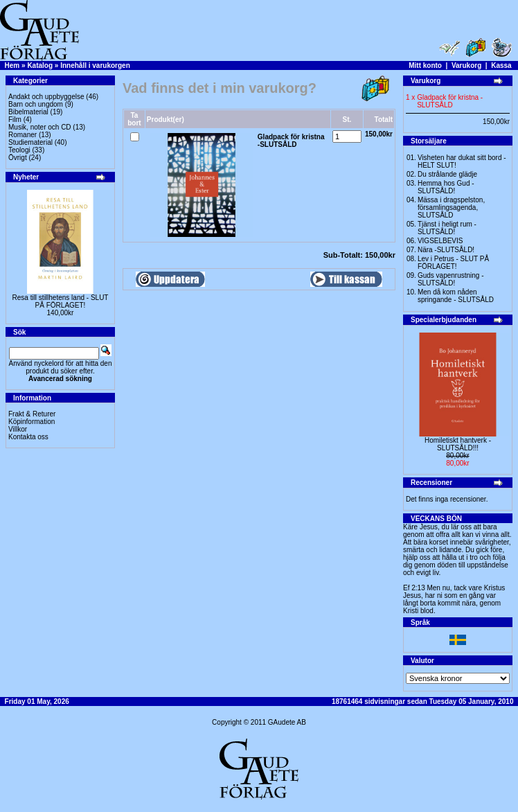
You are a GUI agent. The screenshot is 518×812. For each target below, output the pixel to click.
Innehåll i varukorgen (95, 65)
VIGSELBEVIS (440, 241)
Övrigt (18, 158)
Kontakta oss (28, 437)
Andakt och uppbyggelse (46, 97)
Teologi (19, 150)
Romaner (23, 135)
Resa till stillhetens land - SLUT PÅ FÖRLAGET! (61, 301)
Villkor (18, 429)
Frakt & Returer (32, 414)
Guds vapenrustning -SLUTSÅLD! (451, 279)
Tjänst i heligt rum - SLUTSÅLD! (447, 228)
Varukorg (466, 65)
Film (15, 120)
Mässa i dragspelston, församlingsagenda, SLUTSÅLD (451, 208)
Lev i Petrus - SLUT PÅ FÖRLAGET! (453, 263)
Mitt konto (425, 65)
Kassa (501, 65)
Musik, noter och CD (40, 127)
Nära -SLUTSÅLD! (446, 250)
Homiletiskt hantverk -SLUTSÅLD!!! (458, 444)
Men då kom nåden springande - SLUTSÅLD (456, 296)
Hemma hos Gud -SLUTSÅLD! (446, 187)
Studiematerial (30, 142)
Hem (12, 65)
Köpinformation (32, 422)
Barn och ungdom (36, 104)
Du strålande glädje (447, 174)
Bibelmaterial (28, 112)
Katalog (40, 65)
